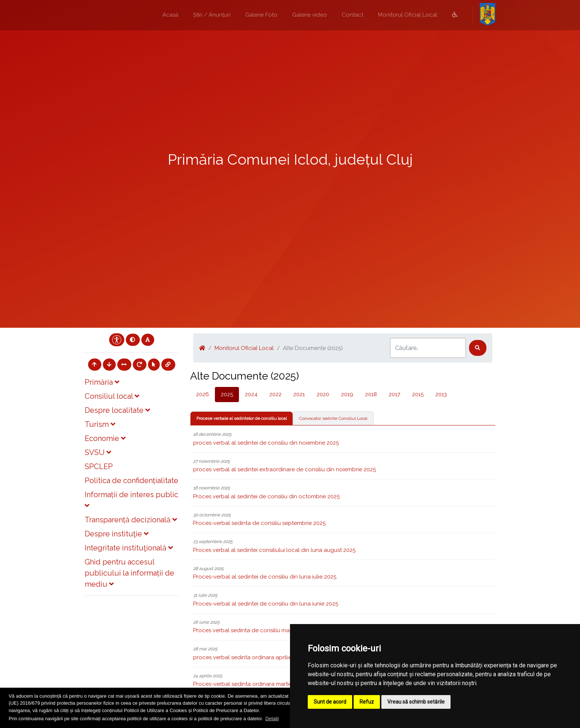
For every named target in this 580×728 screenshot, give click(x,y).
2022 (275, 394)
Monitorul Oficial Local (408, 15)
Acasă (170, 15)
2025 (227, 394)
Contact (353, 15)
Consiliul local (112, 396)
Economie (105, 438)
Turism (100, 424)
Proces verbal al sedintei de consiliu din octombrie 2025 (266, 496)
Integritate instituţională (129, 548)
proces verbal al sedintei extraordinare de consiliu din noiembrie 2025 (284, 469)
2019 (347, 394)
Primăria (102, 382)
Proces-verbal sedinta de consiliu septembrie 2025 (259, 523)
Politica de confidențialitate (131, 481)
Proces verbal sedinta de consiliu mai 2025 (249, 630)
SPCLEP (99, 466)
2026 (203, 394)
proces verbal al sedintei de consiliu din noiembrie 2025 (266, 443)
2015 (418, 394)
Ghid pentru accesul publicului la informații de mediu (129, 573)
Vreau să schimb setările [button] (416, 702)
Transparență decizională (131, 520)
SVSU (98, 452)
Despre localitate (117, 410)
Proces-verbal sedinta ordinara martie (243, 684)
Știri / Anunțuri (212, 15)
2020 (323, 394)
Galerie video (310, 15)
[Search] (428, 348)
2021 (299, 394)
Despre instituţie (117, 534)
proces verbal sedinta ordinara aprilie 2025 (249, 657)
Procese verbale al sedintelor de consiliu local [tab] (242, 418)
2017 (394, 394)
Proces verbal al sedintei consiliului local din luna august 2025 (274, 550)
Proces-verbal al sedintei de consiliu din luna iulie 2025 (265, 577)
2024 (251, 394)
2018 (371, 394)
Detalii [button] (272, 719)
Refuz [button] (367, 702)
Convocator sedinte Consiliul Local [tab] (333, 418)
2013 (441, 394)
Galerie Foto (261, 15)
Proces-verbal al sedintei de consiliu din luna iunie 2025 (266, 604)
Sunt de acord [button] (330, 702)
